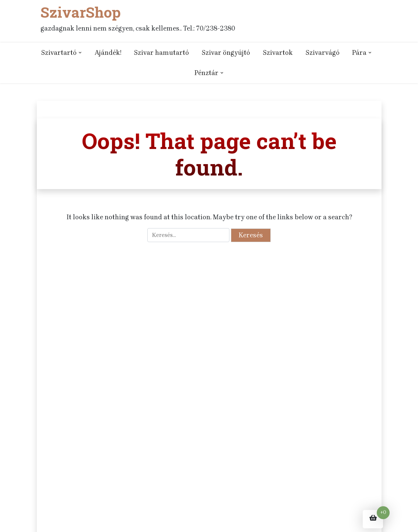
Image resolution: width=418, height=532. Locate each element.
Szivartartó (59, 53)
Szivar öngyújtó (226, 53)
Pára (359, 53)
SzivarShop (80, 12)
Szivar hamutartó (161, 53)
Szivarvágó (322, 53)
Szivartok (278, 53)
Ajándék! (108, 53)
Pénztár (206, 73)
